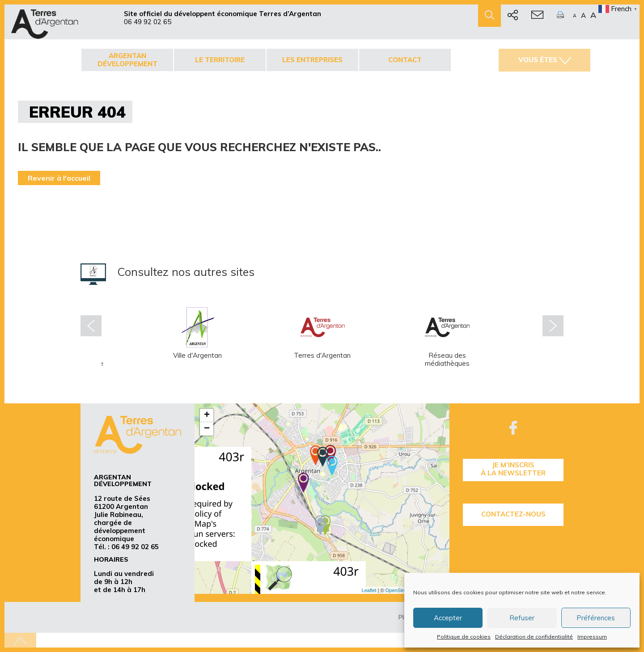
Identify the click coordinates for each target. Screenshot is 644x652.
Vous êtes (545, 60)
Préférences (596, 618)
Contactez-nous (513, 514)
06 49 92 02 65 (148, 22)
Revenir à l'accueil (59, 178)
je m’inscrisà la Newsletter (513, 469)
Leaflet (369, 590)
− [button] (207, 429)
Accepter (448, 618)
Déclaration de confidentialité (534, 637)
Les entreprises (312, 60)
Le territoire (220, 60)
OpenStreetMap (403, 590)
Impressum (592, 637)
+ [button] (207, 415)
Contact (405, 60)
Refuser (522, 618)
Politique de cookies (464, 637)
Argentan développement (127, 60)
